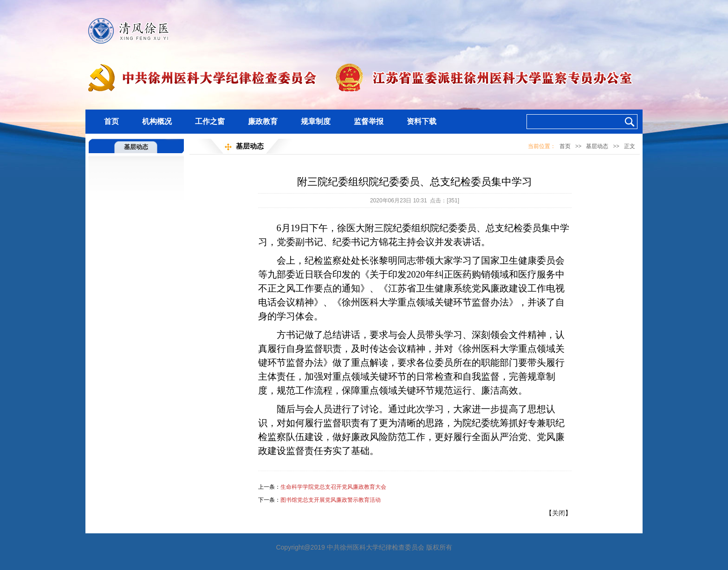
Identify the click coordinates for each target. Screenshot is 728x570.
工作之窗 (210, 121)
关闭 (559, 513)
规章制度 (316, 121)
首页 (111, 121)
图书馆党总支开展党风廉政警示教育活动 (331, 500)
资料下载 (422, 121)
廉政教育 (263, 121)
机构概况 (157, 121)
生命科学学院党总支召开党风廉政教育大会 (333, 487)
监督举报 (369, 121)
